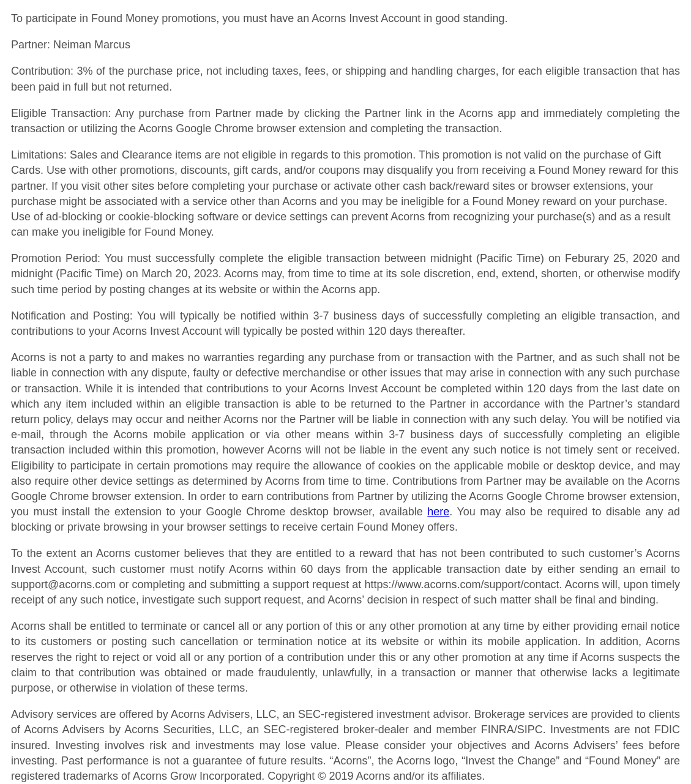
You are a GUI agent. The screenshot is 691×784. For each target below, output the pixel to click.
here (438, 512)
